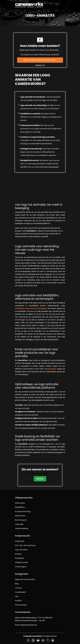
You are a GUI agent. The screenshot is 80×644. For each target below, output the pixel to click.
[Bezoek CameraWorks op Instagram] (33, 640)
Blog (17, 584)
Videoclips (19, 524)
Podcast (18, 554)
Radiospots (20, 558)
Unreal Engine (21, 567)
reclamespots (42, 308)
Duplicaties (20, 541)
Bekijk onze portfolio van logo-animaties (40, 61)
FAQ (17, 596)
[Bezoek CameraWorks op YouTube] (38, 640)
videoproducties (50, 369)
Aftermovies (20, 503)
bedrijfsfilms (20, 308)
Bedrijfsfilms (20, 507)
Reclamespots (21, 520)
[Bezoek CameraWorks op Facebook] (28, 640)
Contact (18, 588)
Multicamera (20, 516)
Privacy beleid (21, 605)
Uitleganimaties (21, 562)
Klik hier (40, 478)
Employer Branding (23, 511)
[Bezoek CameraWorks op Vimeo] (43, 640)
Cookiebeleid (20, 592)
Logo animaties (21, 550)
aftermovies (30, 308)
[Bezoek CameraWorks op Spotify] (53, 640)
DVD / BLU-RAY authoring (25, 545)
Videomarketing (22, 528)
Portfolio (18, 601)
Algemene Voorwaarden (25, 579)
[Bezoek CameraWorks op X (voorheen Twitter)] (48, 640)
